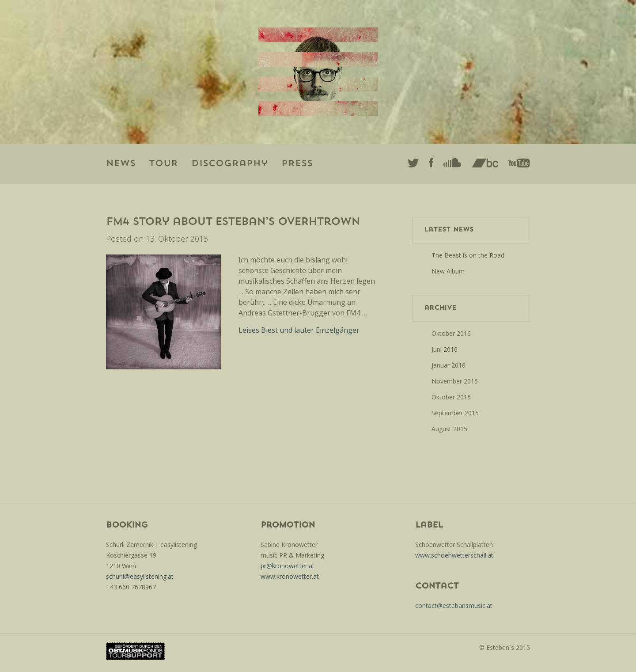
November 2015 (455, 381)
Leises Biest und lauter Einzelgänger (299, 330)
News (121, 164)
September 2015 (455, 413)
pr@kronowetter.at (288, 566)
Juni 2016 (445, 349)
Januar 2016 (449, 365)
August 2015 (449, 429)
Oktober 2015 (451, 397)
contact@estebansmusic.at (454, 606)
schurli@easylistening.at (140, 576)
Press (297, 164)
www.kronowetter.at (290, 576)
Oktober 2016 (451, 333)
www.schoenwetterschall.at (454, 555)
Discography (230, 164)
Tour (163, 164)
